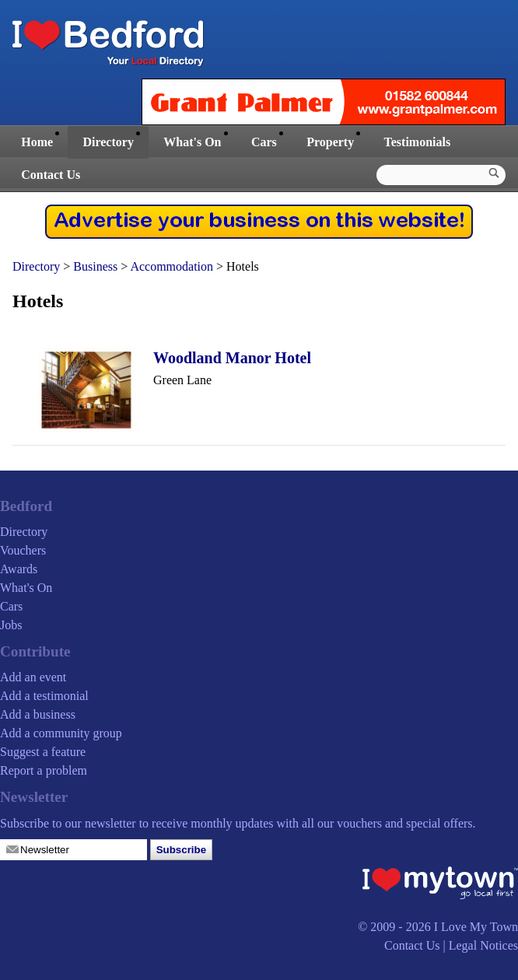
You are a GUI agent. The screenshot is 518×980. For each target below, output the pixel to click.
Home (37, 142)
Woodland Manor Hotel (232, 358)
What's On (192, 142)
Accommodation (171, 266)
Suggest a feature (43, 752)
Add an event (33, 677)
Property (330, 142)
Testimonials (418, 142)
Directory (108, 142)
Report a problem (44, 770)
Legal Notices (483, 945)
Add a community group (61, 733)
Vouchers (23, 550)
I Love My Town (476, 927)
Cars (264, 142)
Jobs (11, 625)
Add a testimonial (44, 696)
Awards (19, 569)
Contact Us (51, 175)
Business (95, 266)
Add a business (38, 714)
